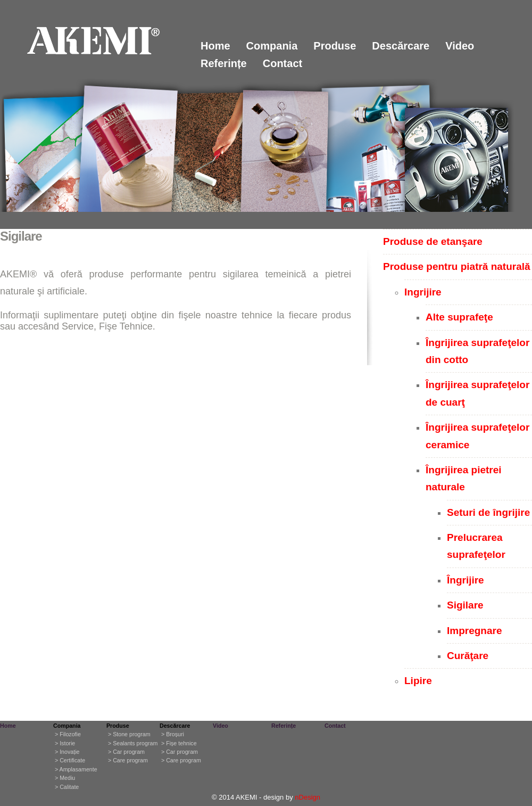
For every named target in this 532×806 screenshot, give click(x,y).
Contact (282, 63)
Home (215, 46)
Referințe (224, 63)
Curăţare (468, 656)
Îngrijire (465, 580)
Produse (335, 46)
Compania (272, 46)
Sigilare (465, 605)
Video (460, 46)
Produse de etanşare (433, 241)
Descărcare (401, 46)
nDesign (307, 797)
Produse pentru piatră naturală (457, 266)
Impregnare (474, 631)
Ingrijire (423, 292)
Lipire (418, 681)
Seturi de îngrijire (488, 512)
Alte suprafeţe (459, 317)
